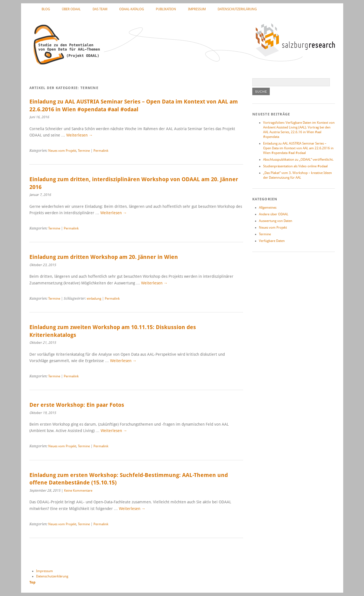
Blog (46, 9)
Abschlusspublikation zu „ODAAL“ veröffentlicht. (298, 160)
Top (32, 582)
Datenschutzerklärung (237, 9)
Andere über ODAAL (274, 214)
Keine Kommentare (78, 491)
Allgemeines (268, 208)
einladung (94, 299)
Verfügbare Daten (272, 241)
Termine (84, 151)
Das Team (100, 9)
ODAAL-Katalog (132, 9)
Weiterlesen (79, 135)
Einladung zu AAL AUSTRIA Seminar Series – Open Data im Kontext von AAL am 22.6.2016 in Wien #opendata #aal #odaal (298, 148)
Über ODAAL (71, 9)
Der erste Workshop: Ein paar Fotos (77, 405)
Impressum (197, 9)
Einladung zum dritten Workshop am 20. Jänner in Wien (104, 257)
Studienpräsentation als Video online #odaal (295, 166)
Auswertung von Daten (276, 221)
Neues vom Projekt (62, 151)
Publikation (166, 9)
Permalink (101, 151)
